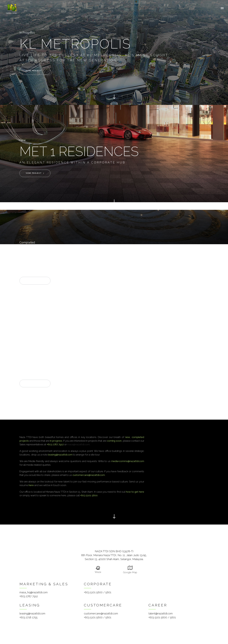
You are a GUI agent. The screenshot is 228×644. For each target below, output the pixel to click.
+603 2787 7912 (29, 596)
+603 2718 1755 (28, 617)
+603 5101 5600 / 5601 (98, 592)
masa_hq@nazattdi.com (34, 592)
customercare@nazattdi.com (101, 613)
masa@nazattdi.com (78, 444)
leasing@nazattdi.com (32, 613)
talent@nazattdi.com (161, 613)
